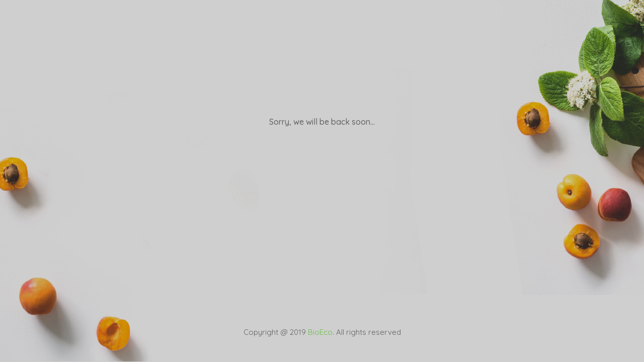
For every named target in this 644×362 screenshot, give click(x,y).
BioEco (320, 332)
